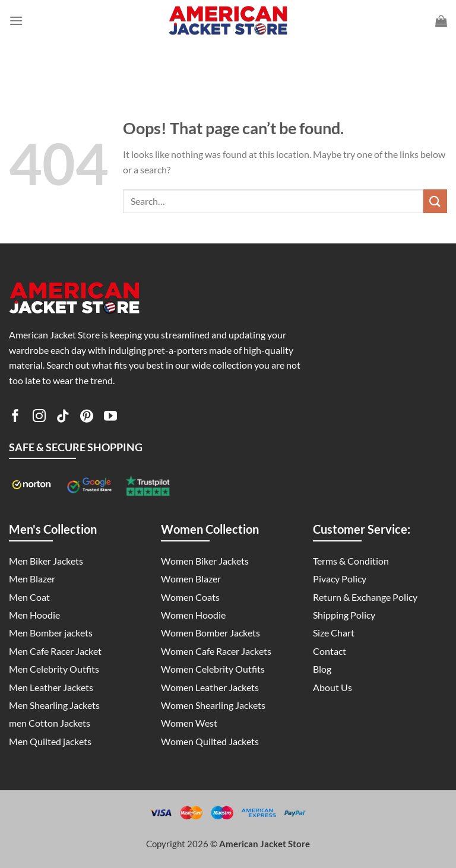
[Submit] (435, 201)
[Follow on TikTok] (63, 418)
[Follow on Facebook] (15, 418)
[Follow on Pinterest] (87, 418)
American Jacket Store (265, 844)
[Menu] (16, 20)
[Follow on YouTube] (110, 418)
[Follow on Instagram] (39, 418)
